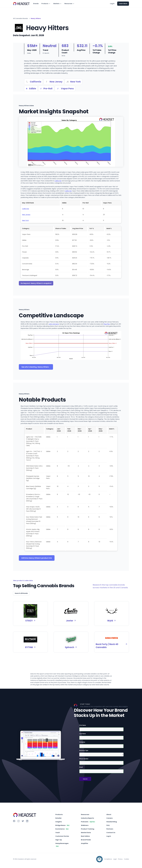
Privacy (120, 859)
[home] (21, 4)
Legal (115, 859)
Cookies (126, 859)
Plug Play (107, 324)
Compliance (108, 859)
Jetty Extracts (54, 324)
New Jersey (26, 215)
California (58, 181)
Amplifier (85, 843)
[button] (46, 4)
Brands (36, 4)
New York (25, 220)
